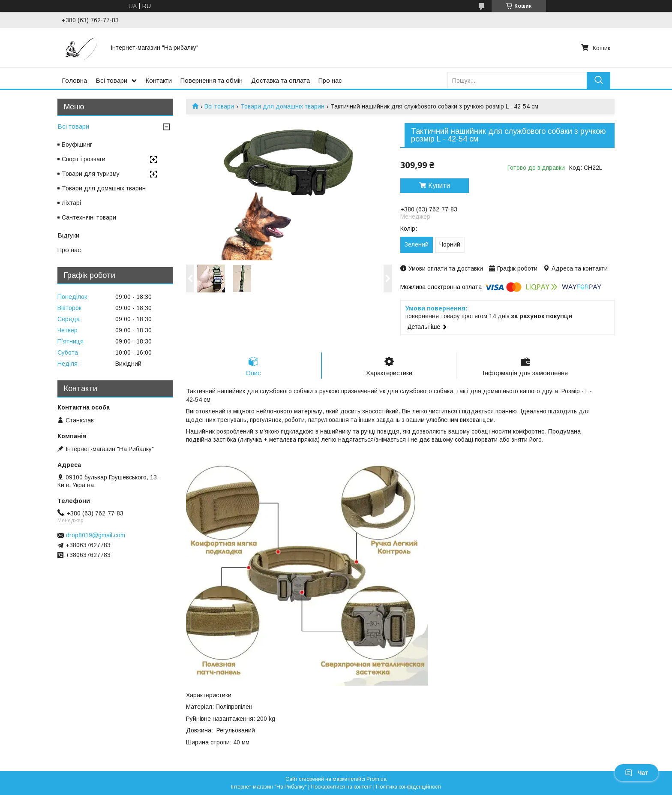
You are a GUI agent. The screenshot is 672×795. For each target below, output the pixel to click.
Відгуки (68, 235)
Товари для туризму (91, 174)
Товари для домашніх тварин (282, 106)
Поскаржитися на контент (341, 787)
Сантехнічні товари (89, 217)
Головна (74, 80)
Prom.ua (376, 779)
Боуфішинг (77, 145)
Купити (439, 185)
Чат (636, 773)
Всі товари (111, 80)
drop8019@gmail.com (96, 535)
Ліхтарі (71, 203)
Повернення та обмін (211, 80)
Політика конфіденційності (408, 787)
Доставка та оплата (280, 80)
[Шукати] (598, 80)
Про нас (330, 80)
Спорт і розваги (84, 159)
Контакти (159, 80)
